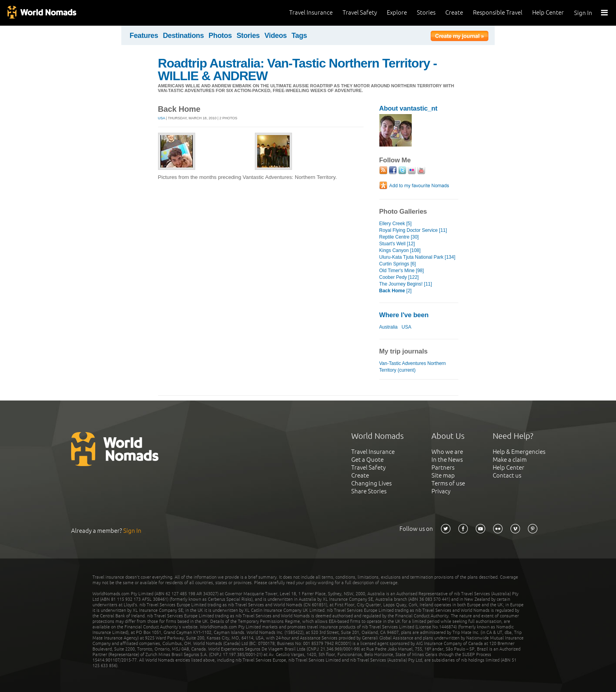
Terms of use (448, 483)
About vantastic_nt (408, 108)
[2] (396, 291)
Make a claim (510, 460)
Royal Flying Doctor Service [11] (413, 230)
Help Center (548, 12)
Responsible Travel (498, 12)
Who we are (447, 452)
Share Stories (369, 491)
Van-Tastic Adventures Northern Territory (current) (413, 367)
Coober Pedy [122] (399, 277)
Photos (220, 36)
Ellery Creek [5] (396, 224)
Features (144, 36)
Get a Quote (367, 460)
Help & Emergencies (519, 452)
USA (162, 118)
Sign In (583, 13)
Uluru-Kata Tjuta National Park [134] (417, 257)
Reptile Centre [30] (399, 237)
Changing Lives (371, 483)
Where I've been (404, 315)
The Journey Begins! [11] (406, 284)
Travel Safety (360, 12)
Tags (299, 36)
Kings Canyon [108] (400, 250)
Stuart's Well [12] (397, 244)
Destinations (183, 36)
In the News (447, 460)
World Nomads (41, 13)
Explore (397, 12)
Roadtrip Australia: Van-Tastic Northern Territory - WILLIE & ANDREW (298, 70)
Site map (443, 475)
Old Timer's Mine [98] (402, 271)
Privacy (441, 491)
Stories (426, 12)
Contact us (507, 475)
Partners (443, 467)
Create (454, 12)
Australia (389, 327)
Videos (276, 36)
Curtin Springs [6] (398, 264)
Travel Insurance (311, 12)
